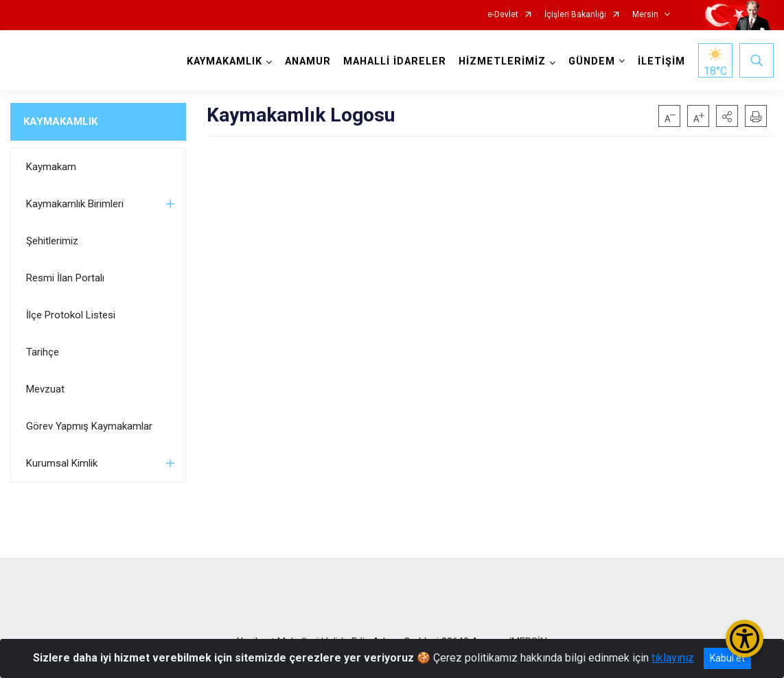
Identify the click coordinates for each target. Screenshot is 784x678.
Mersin (645, 15)
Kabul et (727, 658)
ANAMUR (308, 61)
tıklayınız (673, 658)
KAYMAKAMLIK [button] (224, 61)
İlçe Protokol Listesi (71, 315)
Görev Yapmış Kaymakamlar (89, 426)
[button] (727, 116)
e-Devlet (503, 15)
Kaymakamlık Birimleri (75, 204)
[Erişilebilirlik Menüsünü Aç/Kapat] (745, 639)
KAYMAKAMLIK (60, 121)
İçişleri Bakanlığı (575, 15)
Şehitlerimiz (52, 241)
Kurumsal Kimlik (62, 463)
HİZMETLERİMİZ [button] (502, 61)
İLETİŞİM (661, 61)
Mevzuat (45, 389)
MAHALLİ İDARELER (395, 61)
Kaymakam (51, 167)
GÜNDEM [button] (592, 61)
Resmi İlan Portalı (65, 278)
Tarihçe (43, 352)
